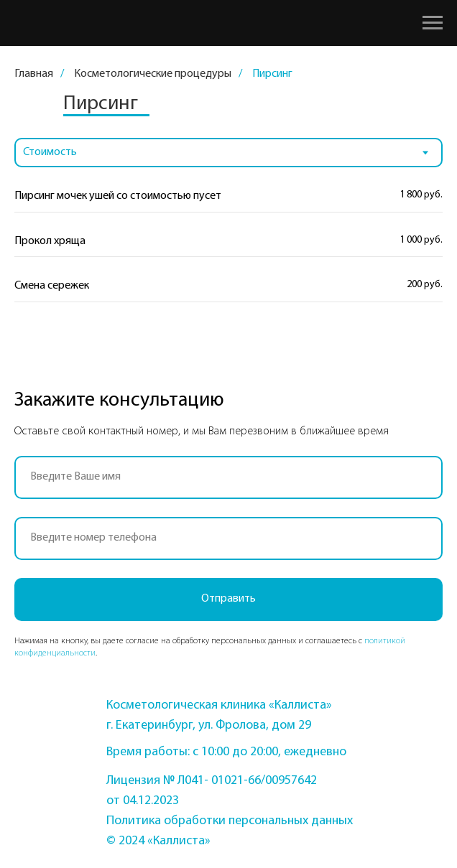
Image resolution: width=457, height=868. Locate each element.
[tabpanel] (228, 256)
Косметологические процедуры (153, 74)
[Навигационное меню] (433, 23)
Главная (34, 74)
